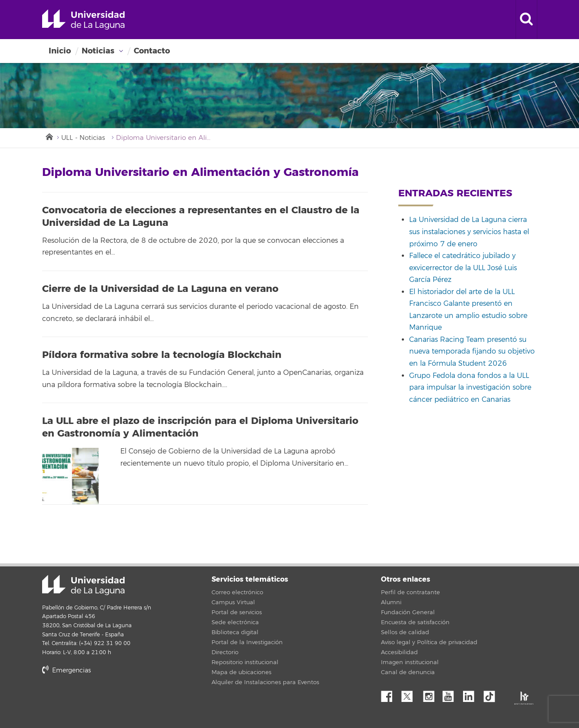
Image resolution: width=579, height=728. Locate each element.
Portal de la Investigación (247, 642)
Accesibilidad (399, 652)
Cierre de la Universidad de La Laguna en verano (160, 289)
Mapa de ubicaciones (242, 672)
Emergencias (66, 670)
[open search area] (526, 20)
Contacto (152, 51)
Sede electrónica (235, 622)
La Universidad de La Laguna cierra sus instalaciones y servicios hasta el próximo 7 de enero (469, 232)
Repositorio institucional (245, 662)
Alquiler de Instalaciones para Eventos (265, 682)
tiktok (492, 694)
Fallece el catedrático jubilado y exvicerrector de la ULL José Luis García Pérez (463, 268)
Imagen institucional (410, 662)
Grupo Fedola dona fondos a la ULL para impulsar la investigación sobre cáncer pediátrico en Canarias (470, 388)
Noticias (98, 51)
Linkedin (472, 694)
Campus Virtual (233, 602)
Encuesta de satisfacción (415, 622)
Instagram (431, 694)
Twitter (410, 694)
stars (107, 700)
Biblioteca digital (235, 632)
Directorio (225, 652)
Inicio (60, 51)
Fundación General (408, 612)
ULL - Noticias (83, 138)
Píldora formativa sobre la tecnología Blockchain (162, 355)
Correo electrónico (237, 592)
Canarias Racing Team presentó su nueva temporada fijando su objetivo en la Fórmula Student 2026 (472, 352)
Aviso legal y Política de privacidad (429, 642)
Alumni (391, 602)
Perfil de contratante (410, 592)
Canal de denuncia (408, 672)
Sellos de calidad (405, 632)
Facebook (390, 694)
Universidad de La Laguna (83, 20)
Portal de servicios (237, 612)
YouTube (451, 694)
